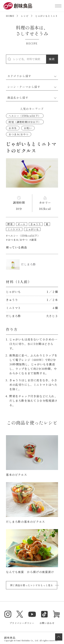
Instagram (8, 614)
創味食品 (18, 6)
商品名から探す (18, 98)
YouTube (32, 614)
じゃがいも (32, 229)
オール (22, 224)
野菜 (10, 224)
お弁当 (13, 128)
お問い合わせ (47, 623)
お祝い (28, 128)
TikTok (44, 614)
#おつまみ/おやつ (17, 240)
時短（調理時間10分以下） (25, 122)
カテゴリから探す (19, 76)
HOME (10, 16)
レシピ (25, 16)
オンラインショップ (56, 614)
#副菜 (33, 240)
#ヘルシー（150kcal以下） (23, 236)
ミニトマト (14, 229)
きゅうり (36, 224)
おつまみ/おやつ (19, 134)
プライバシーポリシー (22, 623)
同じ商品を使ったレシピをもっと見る (32, 585)
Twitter (20, 614)
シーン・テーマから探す (24, 87)
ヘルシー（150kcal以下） (25, 116)
